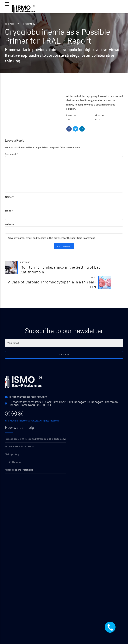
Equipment (32, 24)
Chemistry (13, 24)
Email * (9, 212)
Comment (11, 154)
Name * (9, 198)
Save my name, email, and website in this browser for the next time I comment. (52, 240)
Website (9, 226)
